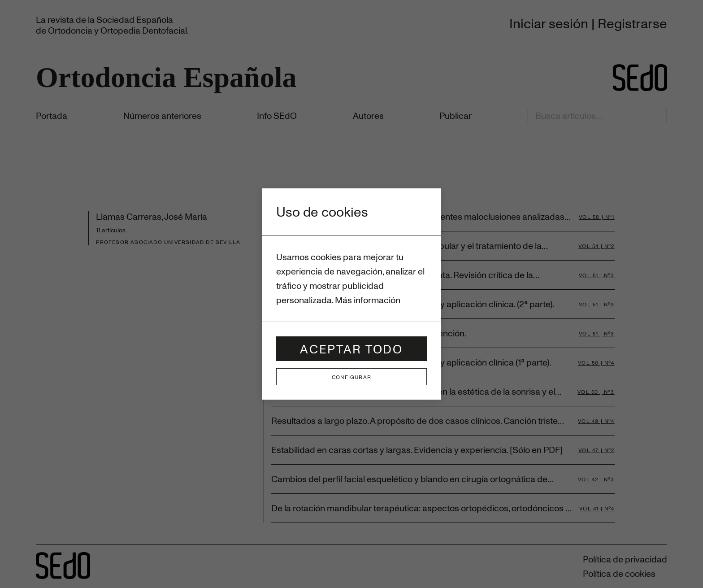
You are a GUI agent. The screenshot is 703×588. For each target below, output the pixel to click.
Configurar (351, 377)
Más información (368, 300)
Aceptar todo (351, 349)
